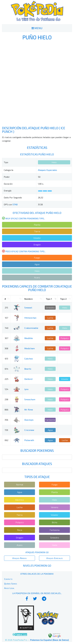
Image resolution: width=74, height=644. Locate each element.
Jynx (26, 389)
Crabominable (31, 328)
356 (6, 420)
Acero (37, 277)
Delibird (28, 379)
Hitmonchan (30, 318)
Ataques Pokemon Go (37, 552)
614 (6, 369)
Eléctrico (20, 500)
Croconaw (29, 430)
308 (6, 348)
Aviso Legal (9, 588)
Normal (20, 484)
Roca (20, 530)
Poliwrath (29, 440)
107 (6, 318)
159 (6, 430)
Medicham (30, 348)
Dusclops (29, 420)
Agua (37, 264)
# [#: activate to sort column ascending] (5, 299)
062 (6, 440)
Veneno (55, 507)
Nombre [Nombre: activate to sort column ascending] (28, 299)
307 (6, 338)
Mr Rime (29, 410)
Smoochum (30, 399)
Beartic (28, 369)
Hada (55, 545)
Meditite (29, 338)
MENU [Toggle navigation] (37, 28)
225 (6, 379)
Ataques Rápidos (20, 558)
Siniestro (50, 308)
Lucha (50, 318)
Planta (37, 225)
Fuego (37, 258)
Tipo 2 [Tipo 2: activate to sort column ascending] (63, 299)
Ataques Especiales (47, 170)
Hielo (54, 162)
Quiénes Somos (11, 584)
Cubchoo (29, 359)
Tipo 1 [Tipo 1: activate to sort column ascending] (49, 299)
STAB (15, 204)
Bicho (55, 522)
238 (6, 399)
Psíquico (65, 338)
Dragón (37, 245)
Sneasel (28, 308)
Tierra (37, 231)
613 (6, 359)
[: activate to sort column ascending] (17, 299)
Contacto (8, 579)
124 (6, 389)
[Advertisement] (37, 83)
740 (6, 328)
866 (6, 410)
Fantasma (50, 420)
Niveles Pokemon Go (37, 566)
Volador (37, 238)
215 (6, 308)
